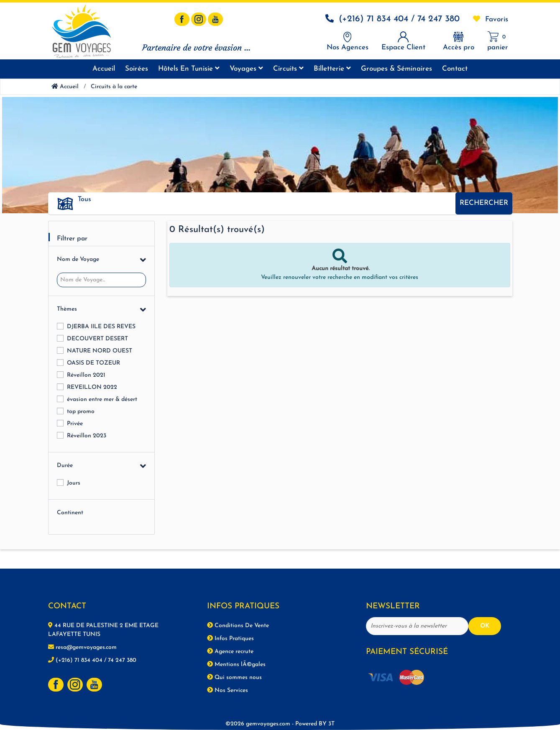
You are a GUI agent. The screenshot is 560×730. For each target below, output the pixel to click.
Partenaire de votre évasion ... (196, 47)
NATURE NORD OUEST (100, 351)
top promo (81, 412)
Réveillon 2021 (86, 375)
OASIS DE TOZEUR (93, 363)
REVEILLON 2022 (92, 387)
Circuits (288, 68)
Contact (455, 69)
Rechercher (484, 203)
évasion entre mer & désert (102, 399)
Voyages (246, 68)
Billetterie (332, 68)
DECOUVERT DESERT (97, 339)
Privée (75, 424)
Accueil (104, 69)
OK (485, 626)
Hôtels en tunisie (189, 68)
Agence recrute (230, 651)
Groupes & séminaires (396, 69)
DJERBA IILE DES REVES (101, 327)
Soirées (137, 69)
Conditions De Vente (238, 625)
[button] (263, 200)
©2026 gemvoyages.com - (277, 724)
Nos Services (228, 690)
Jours (74, 483)
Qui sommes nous (234, 677)
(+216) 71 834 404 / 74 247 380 (399, 19)
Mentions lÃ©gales (236, 664)
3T (331, 724)
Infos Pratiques (230, 638)
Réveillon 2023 (87, 436)
